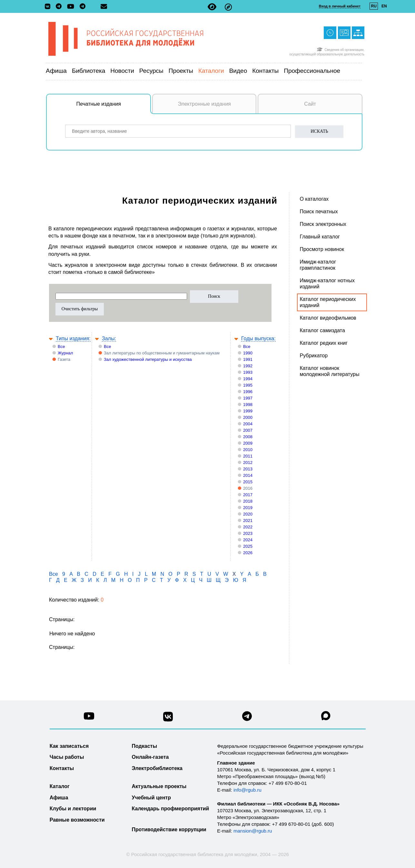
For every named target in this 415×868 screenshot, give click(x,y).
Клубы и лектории (73, 809)
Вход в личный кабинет (340, 6)
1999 (248, 411)
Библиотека (89, 71)
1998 (248, 405)
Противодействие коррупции (169, 829)
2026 (248, 553)
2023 (248, 533)
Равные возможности (77, 820)
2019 (248, 508)
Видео (238, 71)
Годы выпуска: (258, 338)
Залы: (109, 338)
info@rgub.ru (247, 790)
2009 (248, 443)
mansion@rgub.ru (253, 831)
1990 (248, 353)
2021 (248, 521)
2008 (248, 437)
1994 (248, 379)
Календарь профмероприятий (171, 809)
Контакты (265, 71)
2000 (248, 417)
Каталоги (211, 71)
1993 (248, 372)
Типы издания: (73, 338)
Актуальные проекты (159, 786)
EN (384, 6)
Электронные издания (204, 104)
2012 (248, 463)
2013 (248, 469)
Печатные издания (114, 107)
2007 (248, 430)
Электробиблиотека (157, 768)
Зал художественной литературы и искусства (148, 359)
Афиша (56, 71)
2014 (248, 475)
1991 (248, 359)
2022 (248, 527)
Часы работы (67, 757)
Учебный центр (151, 798)
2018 (248, 501)
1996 (248, 392)
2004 (248, 424)
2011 (248, 456)
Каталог (60, 786)
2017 (248, 495)
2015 (248, 482)
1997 (248, 398)
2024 (248, 540)
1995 (248, 385)
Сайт (310, 104)
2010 (248, 450)
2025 (248, 546)
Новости (122, 71)
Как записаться (69, 746)
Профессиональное (312, 71)
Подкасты (145, 746)
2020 (248, 514)
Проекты (181, 71)
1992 (248, 366)
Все (61, 347)
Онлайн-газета (150, 757)
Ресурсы (151, 71)
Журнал (65, 353)
